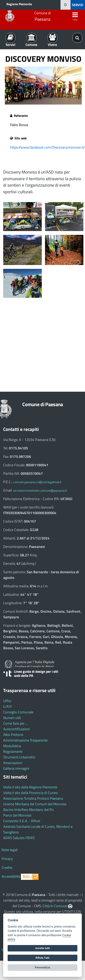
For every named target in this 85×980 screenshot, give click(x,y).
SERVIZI (78, 5)
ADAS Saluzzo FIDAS (19, 838)
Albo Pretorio (13, 735)
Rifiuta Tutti (42, 958)
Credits (7, 868)
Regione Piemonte (19, 4)
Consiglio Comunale (18, 712)
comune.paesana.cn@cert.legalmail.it (37, 482)
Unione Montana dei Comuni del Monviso (35, 804)
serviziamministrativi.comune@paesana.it (40, 491)
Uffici (7, 701)
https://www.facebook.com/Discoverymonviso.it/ (48, 147)
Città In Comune (55, 906)
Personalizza (43, 967)
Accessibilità (11, 876)
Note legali (10, 850)
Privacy (7, 859)
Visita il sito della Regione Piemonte (30, 787)
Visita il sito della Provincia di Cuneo (30, 793)
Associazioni (13, 763)
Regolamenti (13, 751)
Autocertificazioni (17, 729)
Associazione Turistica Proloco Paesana (33, 798)
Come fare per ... (15, 723)
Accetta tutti (42, 948)
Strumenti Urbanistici (19, 757)
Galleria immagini (16, 768)
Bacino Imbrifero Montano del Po (28, 810)
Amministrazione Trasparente (25, 740)
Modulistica (12, 746)
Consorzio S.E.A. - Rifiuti (22, 821)
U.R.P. (8, 706)
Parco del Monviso (17, 815)
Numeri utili (12, 718)
